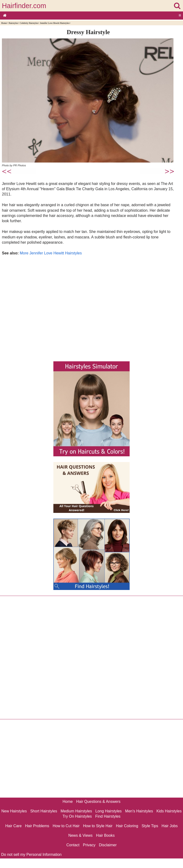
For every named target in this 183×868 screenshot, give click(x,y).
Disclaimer (108, 845)
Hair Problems (37, 826)
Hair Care (13, 826)
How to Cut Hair (66, 826)
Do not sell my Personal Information (31, 855)
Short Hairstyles (44, 811)
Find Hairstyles (108, 816)
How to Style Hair (98, 826)
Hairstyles (13, 23)
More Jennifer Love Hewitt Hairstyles (51, 253)
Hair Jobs (170, 826)
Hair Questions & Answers (98, 802)
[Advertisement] (88, 307)
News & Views (81, 835)
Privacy (89, 845)
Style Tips (150, 826)
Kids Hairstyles (169, 811)
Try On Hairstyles (77, 816)
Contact (73, 845)
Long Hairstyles (108, 811)
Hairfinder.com (24, 6)
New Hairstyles (14, 811)
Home (4, 23)
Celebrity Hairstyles (29, 23)
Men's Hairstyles (139, 811)
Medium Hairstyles (76, 811)
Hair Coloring (127, 826)
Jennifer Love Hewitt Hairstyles (55, 23)
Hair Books (105, 835)
